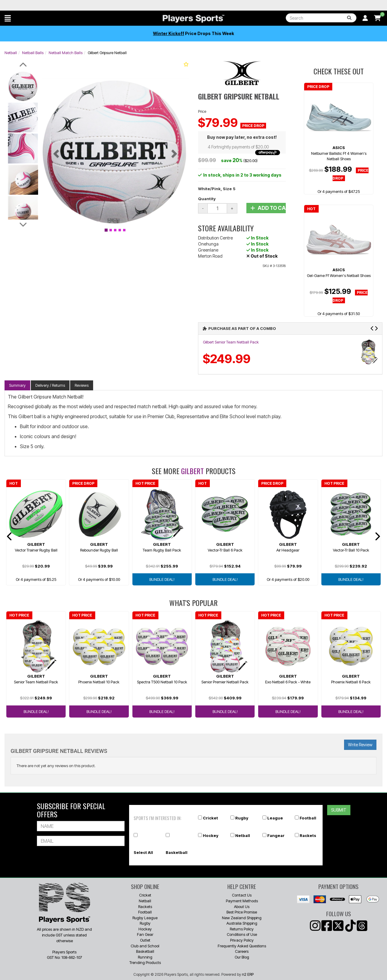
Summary (17, 385)
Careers (242, 951)
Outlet (145, 940)
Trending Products (145, 962)
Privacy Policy (242, 940)
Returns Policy (242, 929)
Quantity (207, 199)
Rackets (308, 835)
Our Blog (242, 957)
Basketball (177, 852)
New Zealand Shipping (242, 918)
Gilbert (192, 471)
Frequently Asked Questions (242, 946)
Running (145, 957)
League (275, 818)
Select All (143, 852)
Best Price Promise (242, 912)
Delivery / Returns (50, 385)
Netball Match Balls (66, 53)
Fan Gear (145, 934)
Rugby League (145, 918)
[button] (8, 18)
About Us (242, 907)
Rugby (242, 818)
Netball (11, 53)
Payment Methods (242, 901)
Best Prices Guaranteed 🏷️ (38, 5)
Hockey (211, 835)
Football (308, 818)
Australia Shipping (242, 923)
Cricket (210, 818)
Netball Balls (33, 53)
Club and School (145, 946)
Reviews (82, 385)
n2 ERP (248, 974)
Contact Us (242, 895)
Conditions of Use (242, 934)
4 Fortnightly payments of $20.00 (244, 147)
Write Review (360, 745)
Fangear (276, 835)
